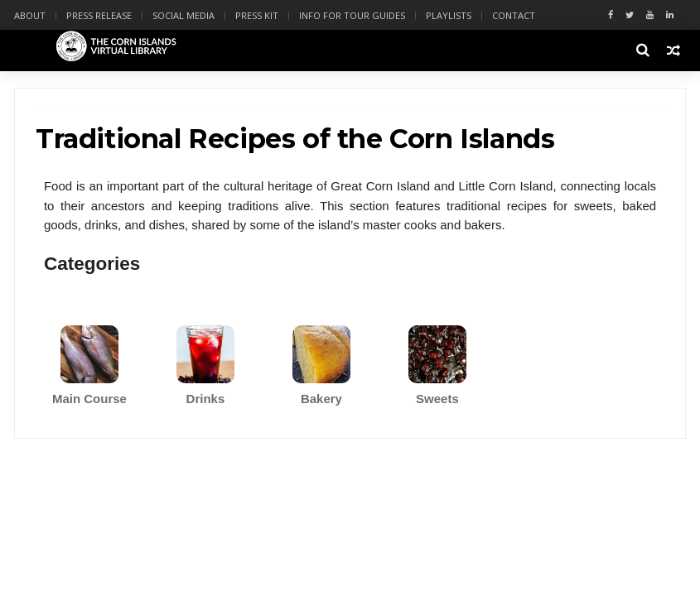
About (30, 15)
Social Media (183, 15)
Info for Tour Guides (352, 15)
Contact (514, 15)
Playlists (449, 15)
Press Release (99, 15)
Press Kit (257, 15)
